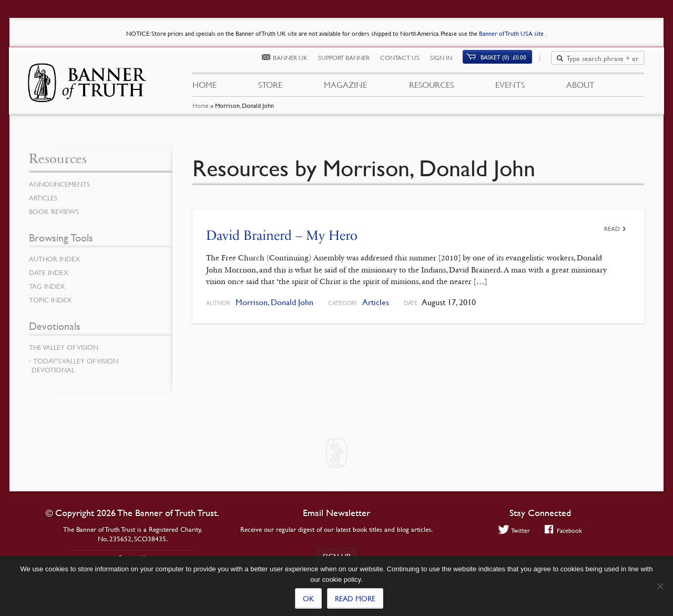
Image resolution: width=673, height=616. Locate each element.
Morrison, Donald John (274, 302)
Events (510, 88)
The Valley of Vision (66, 347)
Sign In (447, 62)
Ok (308, 598)
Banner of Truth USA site (512, 33)
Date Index (50, 272)
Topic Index (52, 300)
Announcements (62, 184)
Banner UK (297, 62)
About (580, 88)
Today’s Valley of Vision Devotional (75, 365)
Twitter (513, 531)
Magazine (345, 88)
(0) (510, 61)
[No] (660, 586)
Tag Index (48, 286)
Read (612, 229)
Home (200, 113)
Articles (376, 302)
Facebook (564, 531)
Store (270, 88)
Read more (355, 598)
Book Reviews (55, 211)
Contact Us (406, 62)
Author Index (56, 259)
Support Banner (350, 62)
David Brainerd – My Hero (282, 235)
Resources (431, 88)
